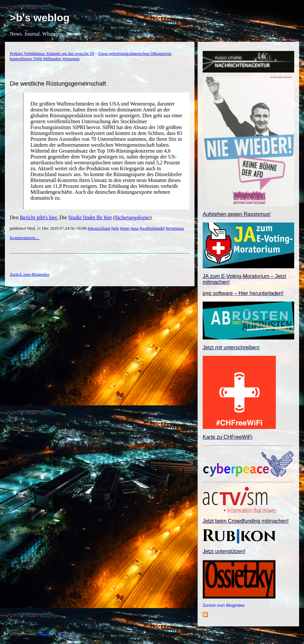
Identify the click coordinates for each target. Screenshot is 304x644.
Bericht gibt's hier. (39, 217)
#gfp (115, 228)
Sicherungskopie (132, 217)
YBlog (43, 634)
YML (62, 634)
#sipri (125, 228)
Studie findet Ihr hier (90, 217)
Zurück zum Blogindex (224, 605)
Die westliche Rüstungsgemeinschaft (58, 84)
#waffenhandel (152, 228)
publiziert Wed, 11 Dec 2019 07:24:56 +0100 (49, 228)
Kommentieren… (25, 238)
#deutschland (99, 228)
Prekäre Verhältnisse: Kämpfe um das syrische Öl (52, 53)
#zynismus (175, 228)
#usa (135, 228)
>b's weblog (40, 18)
